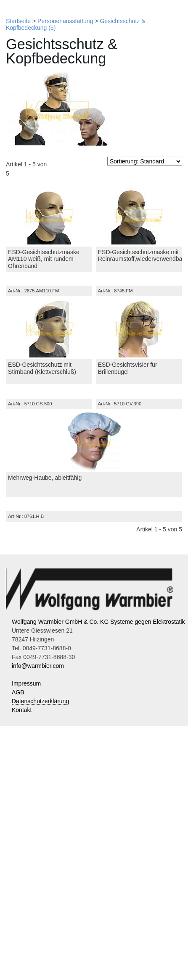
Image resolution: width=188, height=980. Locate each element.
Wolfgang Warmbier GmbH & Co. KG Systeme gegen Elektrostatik (98, 622)
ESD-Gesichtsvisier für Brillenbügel (128, 368)
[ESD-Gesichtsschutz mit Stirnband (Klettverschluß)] (49, 329)
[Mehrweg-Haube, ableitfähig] (94, 442)
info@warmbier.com (38, 666)
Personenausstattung (65, 21)
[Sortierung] (145, 161)
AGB (18, 692)
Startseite (18, 21)
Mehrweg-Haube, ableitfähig (45, 478)
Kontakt (22, 710)
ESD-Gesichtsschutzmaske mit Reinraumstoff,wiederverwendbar (141, 256)
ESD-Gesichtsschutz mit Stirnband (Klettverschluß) (42, 368)
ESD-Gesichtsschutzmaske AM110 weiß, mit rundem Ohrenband (44, 259)
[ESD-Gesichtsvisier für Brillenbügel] (139, 329)
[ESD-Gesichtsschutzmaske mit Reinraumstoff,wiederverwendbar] (139, 216)
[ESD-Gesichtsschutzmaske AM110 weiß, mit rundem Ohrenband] (49, 216)
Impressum (26, 683)
